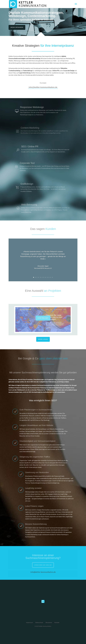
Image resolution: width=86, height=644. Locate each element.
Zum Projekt (43, 319)
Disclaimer (49, 622)
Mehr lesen (43, 339)
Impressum (30, 622)
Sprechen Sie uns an (43, 566)
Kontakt (57, 622)
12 (52, 277)
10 (49, 277)
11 (51, 277)
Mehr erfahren (17, 27)
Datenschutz (39, 622)
